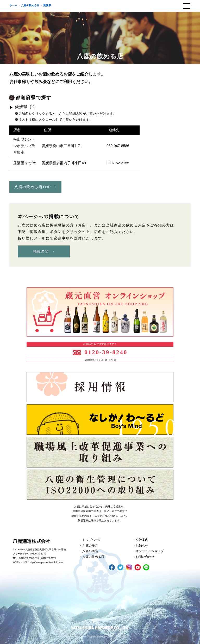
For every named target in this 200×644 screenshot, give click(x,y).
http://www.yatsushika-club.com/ (46, 562)
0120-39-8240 (106, 352)
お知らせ (142, 546)
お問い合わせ (145, 557)
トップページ (92, 540)
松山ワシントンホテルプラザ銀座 (24, 146)
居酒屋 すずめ (25, 163)
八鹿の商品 (90, 551)
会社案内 (142, 540)
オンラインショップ (150, 551)
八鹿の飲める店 (93, 557)
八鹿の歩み (90, 546)
